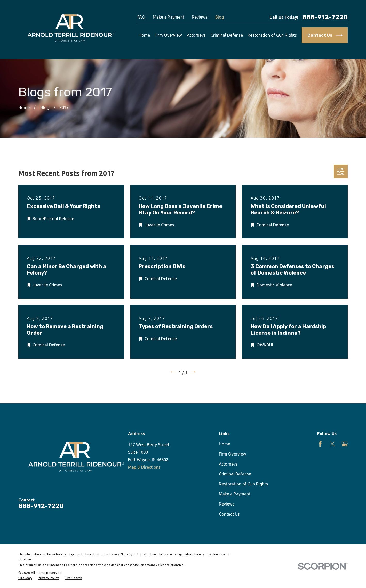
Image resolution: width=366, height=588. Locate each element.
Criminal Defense (235, 474)
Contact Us (229, 514)
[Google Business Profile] (345, 444)
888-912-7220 (325, 17)
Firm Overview (233, 454)
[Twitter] (333, 444)
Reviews (200, 17)
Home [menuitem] (144, 35)
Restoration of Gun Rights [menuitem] (272, 35)
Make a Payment (169, 17)
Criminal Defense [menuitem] (227, 35)
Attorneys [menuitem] (196, 35)
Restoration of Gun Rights (244, 484)
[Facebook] (320, 444)
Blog (220, 17)
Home (225, 444)
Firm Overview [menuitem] (168, 35)
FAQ (141, 17)
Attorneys (228, 464)
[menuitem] (25, 578)
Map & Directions (144, 467)
